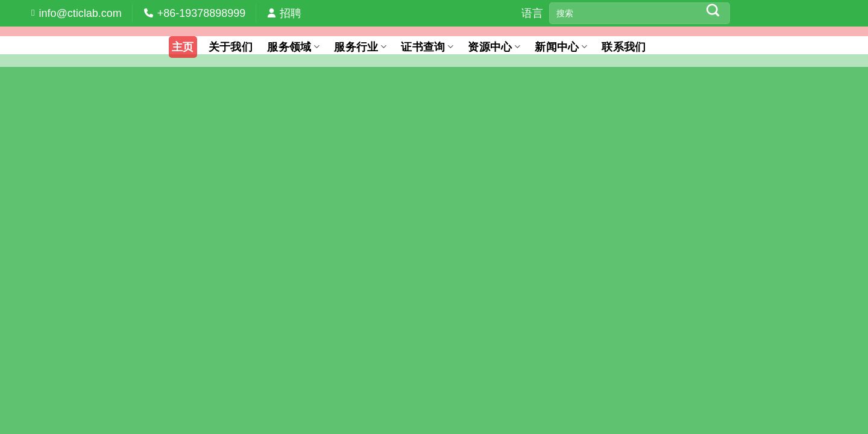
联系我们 (624, 47)
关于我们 (231, 47)
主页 (183, 47)
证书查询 (427, 47)
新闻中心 (561, 47)
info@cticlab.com (80, 13)
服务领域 (293, 47)
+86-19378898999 (202, 13)
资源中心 (494, 47)
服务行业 (360, 47)
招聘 (291, 13)
